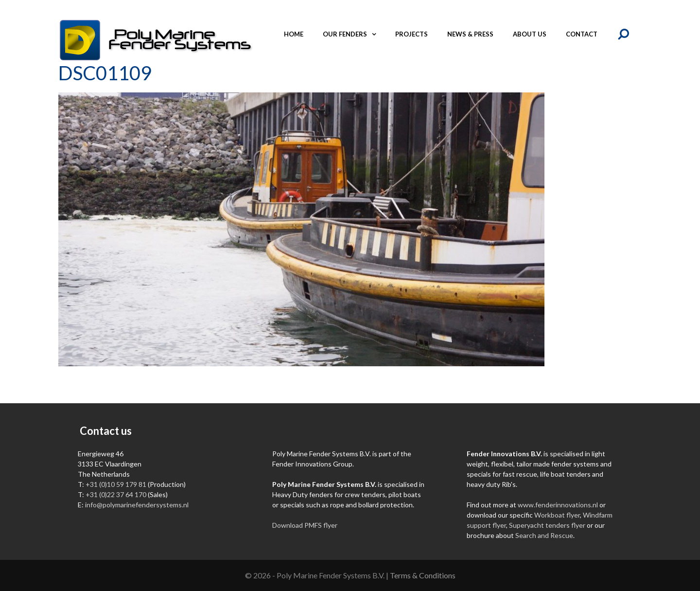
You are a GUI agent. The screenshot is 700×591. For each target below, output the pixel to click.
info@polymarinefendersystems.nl (137, 505)
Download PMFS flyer (305, 525)
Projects (411, 34)
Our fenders (354, 34)
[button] (376, 34)
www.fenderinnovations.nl (558, 505)
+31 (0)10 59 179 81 (116, 484)
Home (294, 34)
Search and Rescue (544, 535)
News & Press (470, 34)
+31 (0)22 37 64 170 (116, 494)
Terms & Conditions (423, 575)
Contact (582, 34)
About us (530, 34)
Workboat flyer (557, 515)
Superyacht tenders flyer (547, 525)
